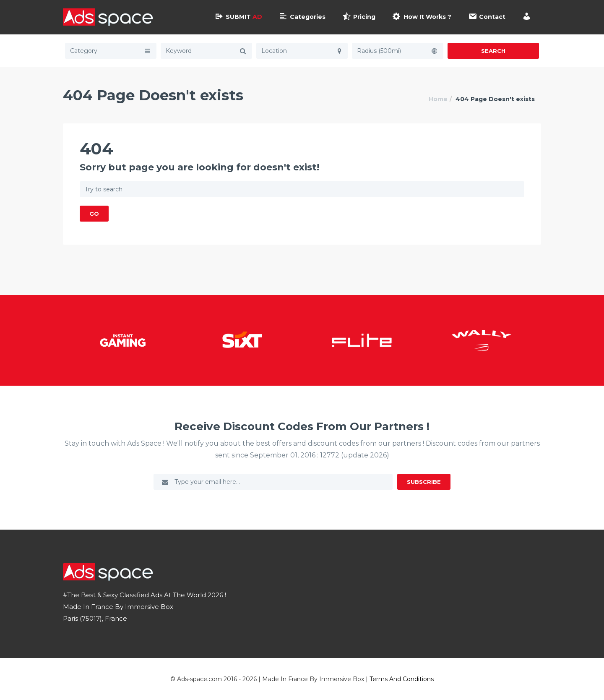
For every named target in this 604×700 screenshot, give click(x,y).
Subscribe (424, 482)
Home (438, 99)
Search (493, 51)
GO (94, 214)
